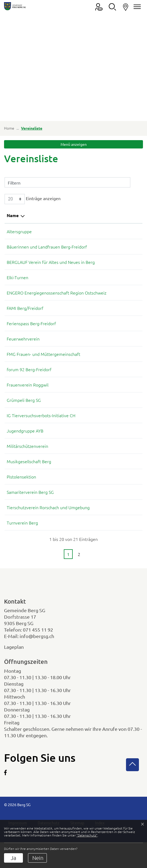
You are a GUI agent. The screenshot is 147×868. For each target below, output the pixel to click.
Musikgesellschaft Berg (29, 474)
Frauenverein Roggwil (28, 398)
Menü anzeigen (74, 144)
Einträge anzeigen (33, 199)
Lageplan (18, 660)
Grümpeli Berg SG (24, 413)
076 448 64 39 (108, 352)
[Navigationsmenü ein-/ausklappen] (136, 7)
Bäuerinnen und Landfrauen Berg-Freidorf (47, 247)
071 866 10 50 (108, 231)
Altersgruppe (19, 231)
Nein (38, 858)
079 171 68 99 (108, 444)
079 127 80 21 (108, 474)
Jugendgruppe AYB (25, 444)
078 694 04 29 (108, 321)
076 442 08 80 (108, 520)
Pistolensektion (21, 490)
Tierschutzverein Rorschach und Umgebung (48, 520)
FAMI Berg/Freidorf (25, 321)
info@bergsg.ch (37, 649)
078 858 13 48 (108, 536)
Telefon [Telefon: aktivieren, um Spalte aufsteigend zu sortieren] (102, 215)
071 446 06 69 (108, 398)
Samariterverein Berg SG (30, 505)
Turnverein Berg (22, 536)
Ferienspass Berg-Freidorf (31, 336)
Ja (13, 858)
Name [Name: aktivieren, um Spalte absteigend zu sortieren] (13, 215)
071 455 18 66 (108, 262)
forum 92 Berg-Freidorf (29, 382)
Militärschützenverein (27, 459)
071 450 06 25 (108, 247)
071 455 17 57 (108, 490)
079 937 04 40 (108, 413)
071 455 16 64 (108, 382)
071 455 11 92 (38, 642)
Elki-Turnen (17, 284)
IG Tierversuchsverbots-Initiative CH (41, 428)
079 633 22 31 (108, 299)
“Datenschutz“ (87, 835)
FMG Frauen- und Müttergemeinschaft (43, 367)
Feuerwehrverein (23, 352)
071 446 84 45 (108, 459)
